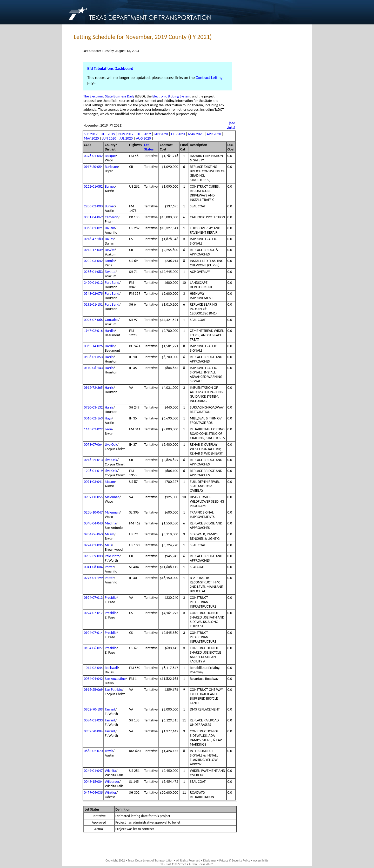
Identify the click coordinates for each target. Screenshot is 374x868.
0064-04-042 (93, 679)
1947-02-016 (93, 331)
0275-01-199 (93, 578)
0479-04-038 (93, 793)
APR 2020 (214, 134)
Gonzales (111, 320)
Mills (108, 545)
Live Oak (111, 445)
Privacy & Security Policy (235, 860)
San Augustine (115, 679)
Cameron (111, 217)
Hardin (110, 331)
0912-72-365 (93, 388)
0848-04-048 (93, 523)
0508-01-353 (93, 357)
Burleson (111, 167)
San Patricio (113, 690)
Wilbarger (112, 782)
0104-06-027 (93, 648)
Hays (108, 418)
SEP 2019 (91, 134)
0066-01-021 (93, 228)
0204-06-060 (93, 534)
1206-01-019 (93, 471)
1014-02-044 (93, 668)
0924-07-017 (93, 613)
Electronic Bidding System (171, 96)
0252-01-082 (93, 186)
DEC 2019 (144, 134)
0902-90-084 (93, 731)
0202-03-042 (93, 261)
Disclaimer (210, 860)
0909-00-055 (93, 497)
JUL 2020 (126, 138)
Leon (108, 429)
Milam (109, 534)
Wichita (110, 771)
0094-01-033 (93, 720)
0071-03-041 (93, 482)
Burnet (110, 186)
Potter (109, 567)
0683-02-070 (93, 751)
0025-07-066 (93, 320)
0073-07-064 (93, 445)
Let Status (149, 147)
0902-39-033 (93, 556)
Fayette (110, 272)
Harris (109, 357)
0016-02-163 (93, 418)
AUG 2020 (143, 138)
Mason (110, 482)
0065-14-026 (93, 346)
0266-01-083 (93, 272)
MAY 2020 (91, 138)
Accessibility (261, 860)
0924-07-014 (93, 633)
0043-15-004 (93, 782)
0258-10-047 (93, 512)
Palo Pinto (112, 556)
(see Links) (231, 125)
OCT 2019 (108, 134)
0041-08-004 (93, 567)
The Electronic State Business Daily (109, 96)
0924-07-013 (93, 598)
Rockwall (111, 668)
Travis (109, 751)
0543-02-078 (93, 294)
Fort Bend (112, 283)
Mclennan (112, 497)
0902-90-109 (93, 709)
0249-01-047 (93, 771)
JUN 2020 (109, 138)
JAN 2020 (161, 134)
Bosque (110, 156)
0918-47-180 (93, 239)
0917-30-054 (93, 167)
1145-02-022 (93, 429)
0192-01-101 (93, 304)
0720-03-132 (93, 407)
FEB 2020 (178, 134)
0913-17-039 (93, 250)
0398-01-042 (93, 156)
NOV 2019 (126, 134)
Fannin (110, 261)
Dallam (110, 228)
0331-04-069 (93, 217)
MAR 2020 (196, 134)
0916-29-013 (93, 460)
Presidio (111, 598)
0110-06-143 (93, 368)
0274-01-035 (93, 545)
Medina (110, 523)
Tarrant (110, 709)
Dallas (109, 239)
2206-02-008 (93, 206)
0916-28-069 (93, 690)
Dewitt (110, 250)
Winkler (110, 793)
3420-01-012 (93, 283)
